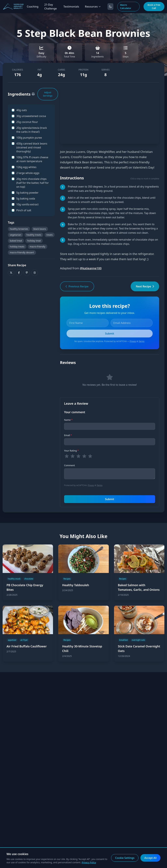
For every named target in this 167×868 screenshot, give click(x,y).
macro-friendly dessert (22, 252)
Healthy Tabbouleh (76, 585)
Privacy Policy (89, 862)
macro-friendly (38, 247)
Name (68, 420)
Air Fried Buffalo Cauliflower (27, 646)
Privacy (133, 341)
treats (50, 235)
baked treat (16, 241)
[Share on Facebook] (19, 273)
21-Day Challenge (51, 7)
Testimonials (71, 7)
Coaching (33, 7)
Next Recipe (145, 286)
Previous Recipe (77, 286)
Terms (141, 341)
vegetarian (15, 235)
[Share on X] (11, 273)
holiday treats (17, 247)
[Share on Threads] (35, 273)
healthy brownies (19, 229)
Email (68, 435)
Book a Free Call (154, 6)
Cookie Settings (125, 858)
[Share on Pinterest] (27, 273)
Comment (69, 465)
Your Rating (71, 451)
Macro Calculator (126, 6)
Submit (110, 499)
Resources (93, 7)
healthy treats (34, 235)
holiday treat (34, 241)
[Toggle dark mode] (110, 7)
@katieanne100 (91, 268)
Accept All (150, 858)
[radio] (67, 456)
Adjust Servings (48, 94)
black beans (40, 229)
